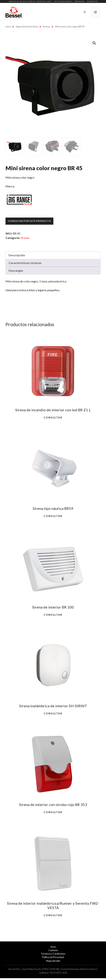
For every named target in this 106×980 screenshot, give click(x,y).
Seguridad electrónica (27, 27)
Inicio (8, 27)
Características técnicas (25, 263)
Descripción (17, 255)
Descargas (16, 270)
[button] (94, 43)
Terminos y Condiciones (53, 954)
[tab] (53, 255)
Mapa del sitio (53, 961)
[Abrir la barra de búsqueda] (85, 12)
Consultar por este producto (29, 221)
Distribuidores (63, 1)
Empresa (80, 1)
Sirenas (46, 27)
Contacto (92, 1)
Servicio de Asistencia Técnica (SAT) (30, 1)
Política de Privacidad (53, 957)
